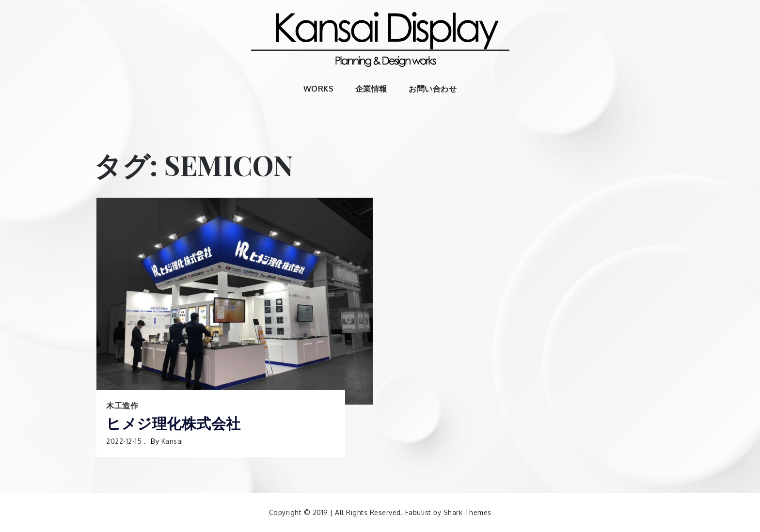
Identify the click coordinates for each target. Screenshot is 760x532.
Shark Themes (467, 512)
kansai (172, 441)
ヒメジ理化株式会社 (174, 423)
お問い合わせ (433, 89)
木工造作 (122, 406)
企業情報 (371, 89)
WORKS (319, 89)
